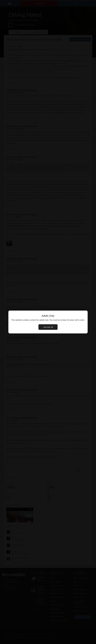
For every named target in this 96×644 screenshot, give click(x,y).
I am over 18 (48, 327)
